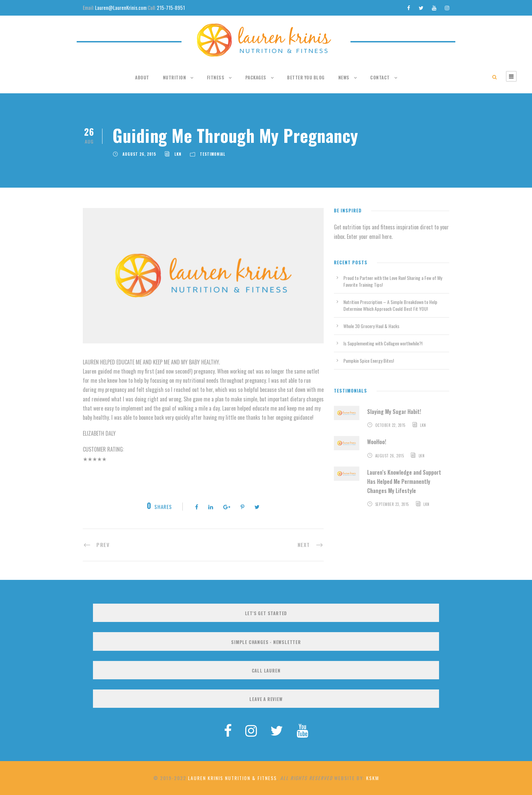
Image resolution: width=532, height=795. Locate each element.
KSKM (373, 778)
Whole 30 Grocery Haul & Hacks (371, 326)
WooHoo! (377, 442)
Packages (256, 77)
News (344, 77)
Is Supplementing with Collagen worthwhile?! (383, 343)
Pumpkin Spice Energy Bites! (369, 361)
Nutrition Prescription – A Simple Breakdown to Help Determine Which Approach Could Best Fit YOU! (390, 305)
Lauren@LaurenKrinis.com (121, 7)
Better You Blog (306, 77)
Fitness (216, 77)
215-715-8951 (171, 7)
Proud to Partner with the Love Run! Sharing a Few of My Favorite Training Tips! (393, 281)
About (142, 77)
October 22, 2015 (390, 425)
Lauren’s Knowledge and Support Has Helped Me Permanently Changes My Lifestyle (404, 481)
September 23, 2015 (392, 504)
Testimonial (213, 154)
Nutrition (175, 77)
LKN (178, 154)
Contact (380, 77)
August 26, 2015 (139, 154)
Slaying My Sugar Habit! (394, 412)
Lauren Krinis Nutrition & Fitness (232, 778)
